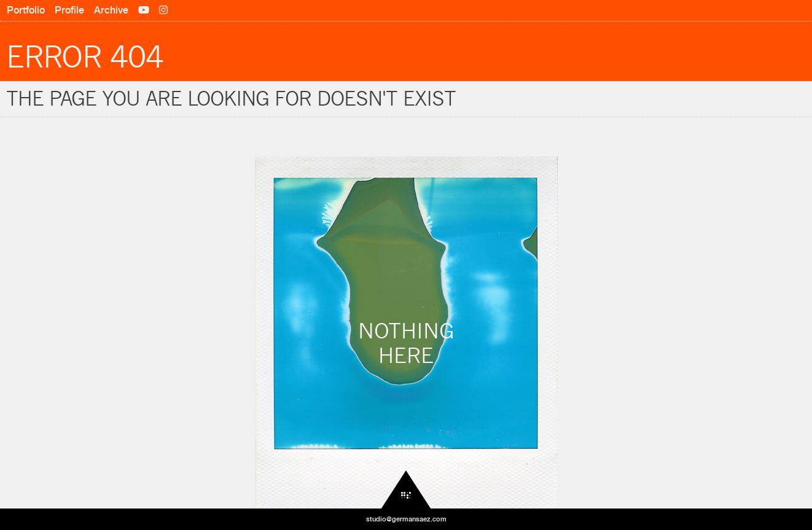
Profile (69, 10)
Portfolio (26, 10)
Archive (111, 10)
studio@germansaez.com (406, 519)
